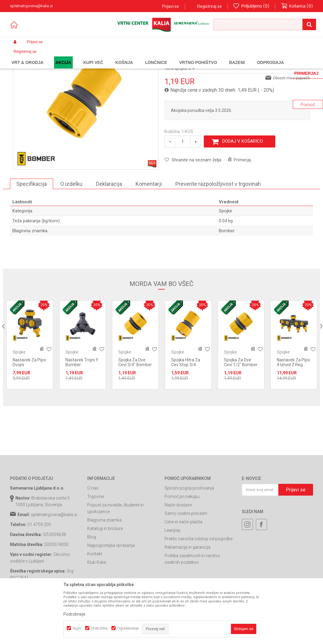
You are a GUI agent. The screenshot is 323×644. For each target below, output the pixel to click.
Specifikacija (32, 233)
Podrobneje (74, 614)
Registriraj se (209, 6)
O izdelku (71, 233)
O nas (93, 537)
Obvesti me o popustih (291, 127)
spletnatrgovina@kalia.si (54, 564)
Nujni (77, 628)
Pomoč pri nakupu (182, 546)
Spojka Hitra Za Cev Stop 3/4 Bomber (186, 414)
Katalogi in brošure (105, 578)
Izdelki (55, 56)
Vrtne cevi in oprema (123, 56)
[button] (265, 24)
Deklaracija (109, 233)
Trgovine (96, 546)
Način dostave (178, 554)
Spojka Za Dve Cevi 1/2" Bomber (241, 411)
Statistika (99, 628)
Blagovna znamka (104, 569)
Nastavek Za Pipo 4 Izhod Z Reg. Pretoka (293, 414)
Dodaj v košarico (243, 190)
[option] (30, 394)
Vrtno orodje (91, 56)
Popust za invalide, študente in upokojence (115, 557)
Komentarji (149, 233)
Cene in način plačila (183, 571)
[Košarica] (297, 6)
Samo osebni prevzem (186, 563)
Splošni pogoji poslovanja (189, 537)
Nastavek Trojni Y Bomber (82, 411)
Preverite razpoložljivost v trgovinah (218, 233)
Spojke (151, 56)
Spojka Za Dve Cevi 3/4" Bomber (135, 411)
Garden (71, 56)
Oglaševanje (128, 628)
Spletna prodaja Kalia (27, 56)
